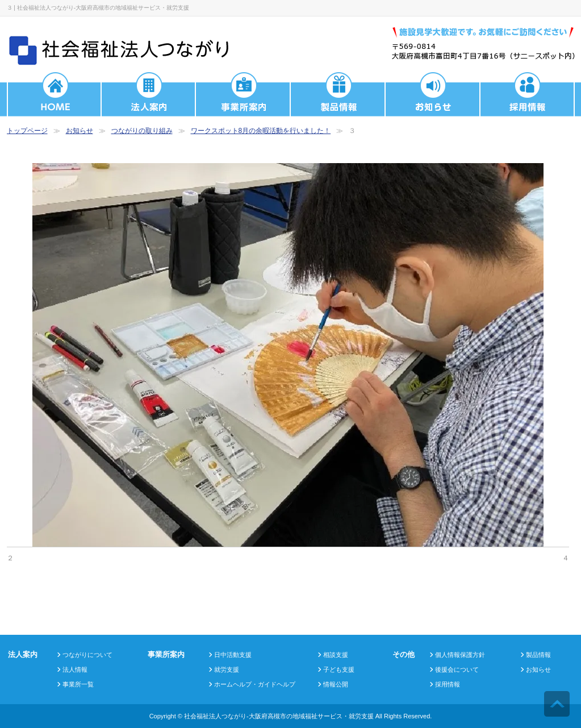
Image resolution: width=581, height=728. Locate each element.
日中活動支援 (233, 655)
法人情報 (75, 669)
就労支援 (227, 669)
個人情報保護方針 (460, 655)
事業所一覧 (78, 684)
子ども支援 (339, 669)
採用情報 (448, 684)
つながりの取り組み (142, 131)
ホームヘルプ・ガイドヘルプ (255, 684)
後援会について (457, 669)
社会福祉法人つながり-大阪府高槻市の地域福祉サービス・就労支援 (279, 716)
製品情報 (538, 655)
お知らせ (80, 131)
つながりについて (87, 655)
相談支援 (336, 655)
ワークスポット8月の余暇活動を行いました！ (261, 131)
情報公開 (336, 684)
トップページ (27, 131)
